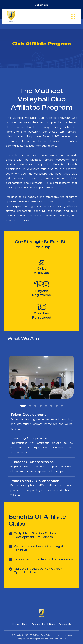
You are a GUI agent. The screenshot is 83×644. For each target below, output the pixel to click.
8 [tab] (62, 406)
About (25, 624)
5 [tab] (46, 406)
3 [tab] (35, 406)
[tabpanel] (41, 376)
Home (15, 624)
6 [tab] (51, 406)
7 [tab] (57, 406)
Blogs (52, 624)
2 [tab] (30, 406)
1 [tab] (23, 406)
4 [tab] (41, 406)
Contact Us (42, 5)
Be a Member (39, 624)
